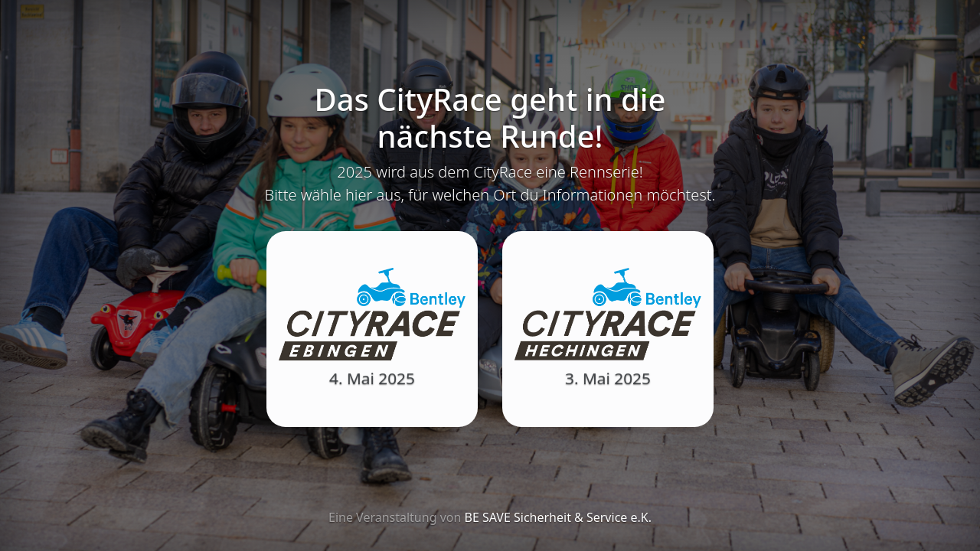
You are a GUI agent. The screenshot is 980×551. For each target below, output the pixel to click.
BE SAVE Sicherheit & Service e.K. (558, 517)
